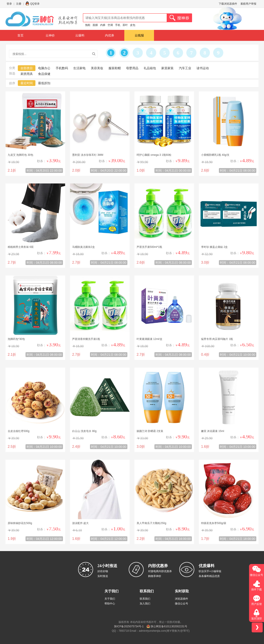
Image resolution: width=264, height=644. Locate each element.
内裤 (103, 25)
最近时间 (27, 83)
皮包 (133, 25)
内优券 (110, 35)
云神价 (50, 35)
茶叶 (125, 25)
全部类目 (27, 68)
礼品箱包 (150, 68)
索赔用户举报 (248, 4)
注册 (19, 4)
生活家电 (79, 68)
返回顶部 (257, 619)
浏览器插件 (181, 599)
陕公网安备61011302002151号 (169, 626)
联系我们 (145, 599)
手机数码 (62, 68)
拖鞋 (88, 25)
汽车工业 (185, 68)
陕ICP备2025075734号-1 (129, 626)
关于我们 (110, 599)
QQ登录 (35, 4)
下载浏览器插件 (228, 4)
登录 (9, 4)
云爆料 (80, 35)
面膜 (95, 25)
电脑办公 (44, 68)
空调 (110, 25)
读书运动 (203, 68)
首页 (20, 35)
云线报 (139, 35)
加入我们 (145, 604)
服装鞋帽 (115, 68)
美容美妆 (97, 68)
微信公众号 (181, 604)
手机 (118, 25)
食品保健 (44, 74)
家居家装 (167, 68)
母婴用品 (132, 68)
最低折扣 (44, 83)
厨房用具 (27, 74)
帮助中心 (110, 604)
